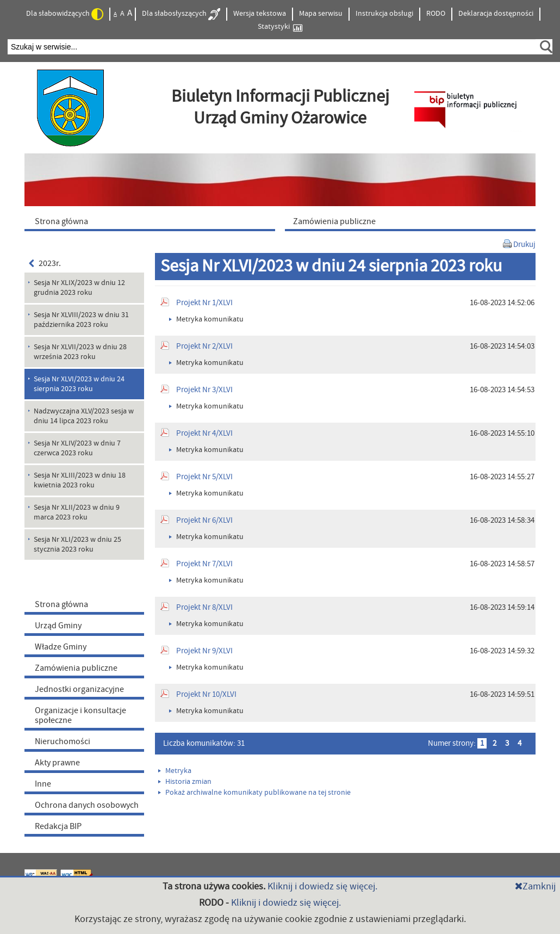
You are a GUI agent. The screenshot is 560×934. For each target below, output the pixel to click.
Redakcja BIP (58, 826)
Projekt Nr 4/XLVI (204, 433)
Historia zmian (185, 782)
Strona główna (61, 604)
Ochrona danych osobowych (87, 805)
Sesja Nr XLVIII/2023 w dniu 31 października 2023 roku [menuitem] (81, 320)
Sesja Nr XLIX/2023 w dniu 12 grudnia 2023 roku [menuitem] (79, 288)
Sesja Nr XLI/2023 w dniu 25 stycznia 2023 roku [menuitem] (77, 545)
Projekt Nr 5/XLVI (204, 477)
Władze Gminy (61, 647)
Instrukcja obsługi (384, 14)
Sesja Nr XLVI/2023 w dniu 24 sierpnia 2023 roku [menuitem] (79, 384)
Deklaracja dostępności (496, 14)
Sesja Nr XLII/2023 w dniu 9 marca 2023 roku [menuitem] (77, 512)
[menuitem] (152, 221)
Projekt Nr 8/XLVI (204, 607)
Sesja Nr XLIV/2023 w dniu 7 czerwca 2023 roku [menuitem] (77, 448)
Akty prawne (57, 763)
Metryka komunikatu (206, 319)
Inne (43, 784)
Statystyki (280, 27)
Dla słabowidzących (65, 14)
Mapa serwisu (321, 14)
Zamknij (535, 886)
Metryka (175, 771)
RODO (436, 14)
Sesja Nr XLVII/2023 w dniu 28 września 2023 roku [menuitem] (80, 352)
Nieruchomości (63, 741)
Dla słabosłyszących (181, 14)
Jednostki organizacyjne (79, 689)
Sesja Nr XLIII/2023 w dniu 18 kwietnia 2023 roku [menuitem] (80, 480)
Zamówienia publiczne (76, 668)
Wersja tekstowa (260, 14)
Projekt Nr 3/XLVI (204, 390)
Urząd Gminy (58, 626)
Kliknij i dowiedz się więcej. (322, 886)
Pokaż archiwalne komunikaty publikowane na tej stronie (254, 793)
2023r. (45, 263)
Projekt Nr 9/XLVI (204, 651)
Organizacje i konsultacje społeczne (80, 715)
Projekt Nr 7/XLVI (204, 564)
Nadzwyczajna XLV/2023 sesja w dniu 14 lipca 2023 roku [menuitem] (84, 416)
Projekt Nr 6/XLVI (204, 520)
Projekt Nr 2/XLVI (204, 346)
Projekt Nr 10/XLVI (206, 694)
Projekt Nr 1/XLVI (204, 303)
